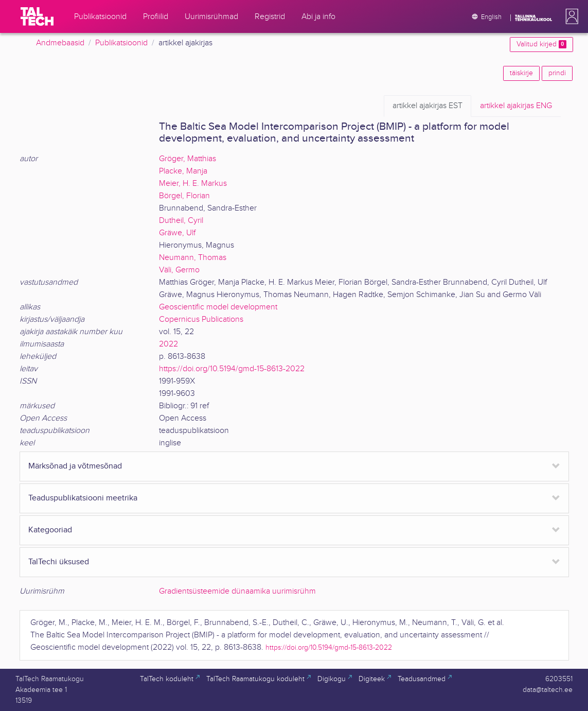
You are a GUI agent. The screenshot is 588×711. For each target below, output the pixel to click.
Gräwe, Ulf (177, 233)
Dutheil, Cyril (181, 221)
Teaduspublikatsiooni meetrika (83, 498)
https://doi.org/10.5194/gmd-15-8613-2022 (232, 369)
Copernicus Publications (201, 319)
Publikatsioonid (121, 43)
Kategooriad (50, 530)
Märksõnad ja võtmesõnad (75, 466)
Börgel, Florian (184, 196)
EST (427, 106)
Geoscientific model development (218, 307)
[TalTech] (37, 16)
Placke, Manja (183, 171)
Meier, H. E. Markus (193, 184)
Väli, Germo (179, 270)
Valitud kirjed (541, 44)
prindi (557, 73)
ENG (516, 106)
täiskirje (521, 73)
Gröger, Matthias (188, 159)
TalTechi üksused (59, 562)
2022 (168, 344)
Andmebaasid (60, 43)
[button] (570, 16)
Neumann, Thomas (193, 258)
